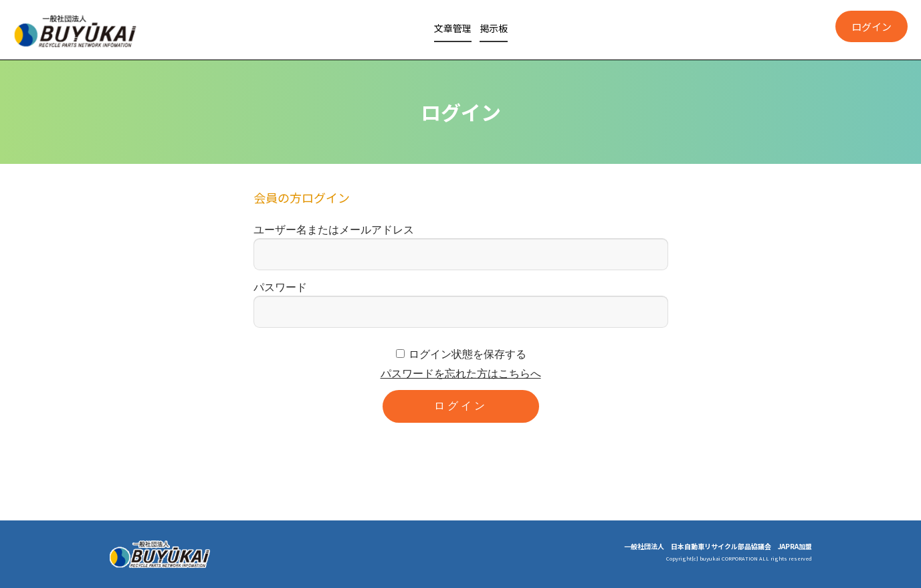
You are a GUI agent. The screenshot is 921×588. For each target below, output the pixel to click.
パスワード (280, 287)
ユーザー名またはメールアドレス (334, 230)
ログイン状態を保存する (468, 354)
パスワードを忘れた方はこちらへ (461, 374)
